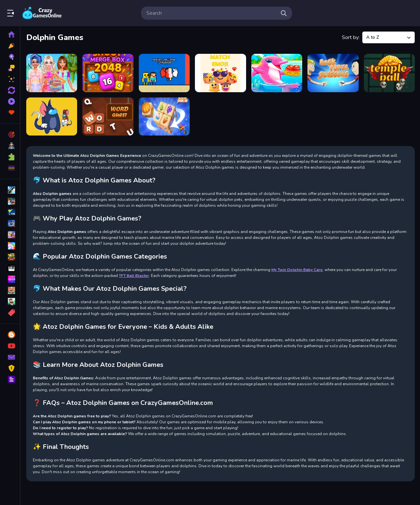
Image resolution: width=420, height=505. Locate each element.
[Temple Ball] (389, 73)
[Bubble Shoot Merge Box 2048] (108, 73)
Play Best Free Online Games (42, 13)
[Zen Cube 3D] (164, 117)
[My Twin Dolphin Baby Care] (277, 73)
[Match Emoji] (220, 73)
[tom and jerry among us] (52, 117)
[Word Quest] (108, 117)
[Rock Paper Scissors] (333, 73)
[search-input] (211, 13)
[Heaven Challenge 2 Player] (164, 73)
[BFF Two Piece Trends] (52, 73)
